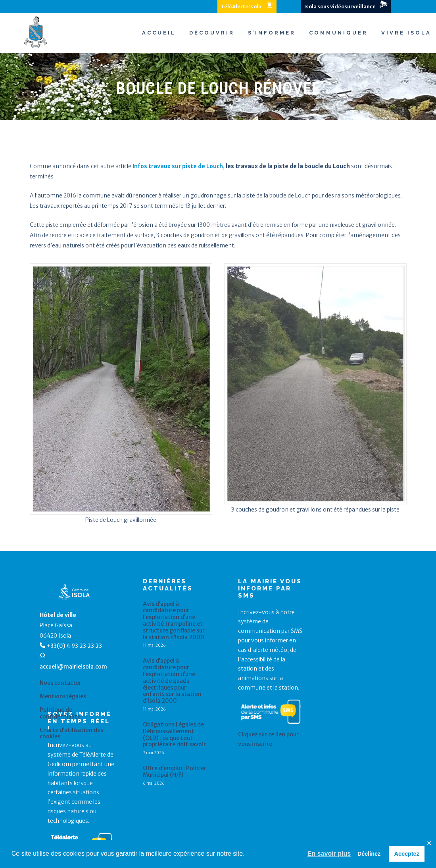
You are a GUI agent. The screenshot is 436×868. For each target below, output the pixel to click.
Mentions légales (63, 697)
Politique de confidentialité (60, 713)
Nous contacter (61, 683)
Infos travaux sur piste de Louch (178, 166)
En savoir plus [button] (329, 854)
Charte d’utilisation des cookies (71, 734)
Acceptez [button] (407, 854)
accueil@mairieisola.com (73, 667)
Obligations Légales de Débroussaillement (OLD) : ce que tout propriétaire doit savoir (174, 735)
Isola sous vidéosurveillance (340, 7)
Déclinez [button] (369, 854)
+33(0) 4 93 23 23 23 (74, 646)
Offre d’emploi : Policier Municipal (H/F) (175, 772)
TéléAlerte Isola (241, 7)
